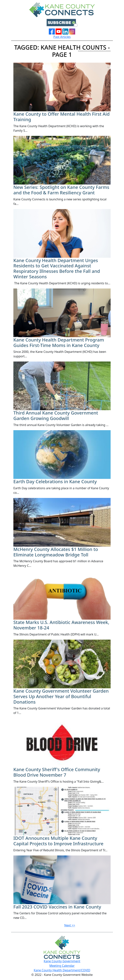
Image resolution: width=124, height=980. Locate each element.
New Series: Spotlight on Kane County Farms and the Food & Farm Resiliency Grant (61, 190)
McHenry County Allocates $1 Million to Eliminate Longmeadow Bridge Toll (56, 552)
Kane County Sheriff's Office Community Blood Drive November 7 (57, 772)
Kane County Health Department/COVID (62, 970)
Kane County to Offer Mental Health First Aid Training (62, 117)
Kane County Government (62, 961)
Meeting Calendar (62, 966)
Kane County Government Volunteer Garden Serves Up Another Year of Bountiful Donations (61, 696)
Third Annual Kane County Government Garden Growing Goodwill (56, 415)
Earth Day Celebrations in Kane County (55, 481)
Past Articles (62, 37)
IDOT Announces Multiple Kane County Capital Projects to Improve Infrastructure (58, 841)
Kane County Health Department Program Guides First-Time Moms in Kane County (59, 342)
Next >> (70, 925)
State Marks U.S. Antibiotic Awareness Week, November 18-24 (61, 625)
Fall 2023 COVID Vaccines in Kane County (57, 907)
